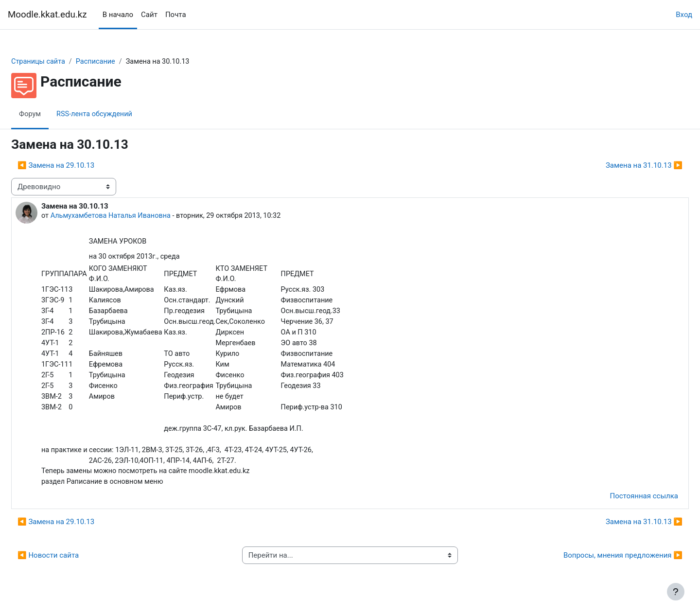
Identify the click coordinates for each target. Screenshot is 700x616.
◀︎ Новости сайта (71, 562)
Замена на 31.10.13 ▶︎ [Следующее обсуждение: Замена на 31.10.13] (621, 166)
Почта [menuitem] (176, 15)
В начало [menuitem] (118, 15)
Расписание (122, 62)
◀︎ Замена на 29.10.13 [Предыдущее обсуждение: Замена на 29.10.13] (79, 166)
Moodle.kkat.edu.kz (47, 15)
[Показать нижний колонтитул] (676, 592)
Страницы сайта (62, 62)
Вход (684, 15)
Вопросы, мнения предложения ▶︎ (600, 562)
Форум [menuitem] (54, 114)
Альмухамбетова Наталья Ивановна (136, 216)
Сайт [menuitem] (149, 15)
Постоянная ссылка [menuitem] (621, 503)
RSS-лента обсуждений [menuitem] (120, 114)
